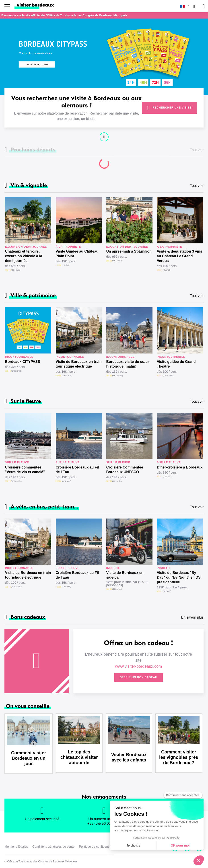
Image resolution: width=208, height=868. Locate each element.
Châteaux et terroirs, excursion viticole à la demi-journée (24, 256)
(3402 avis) (16, 371)
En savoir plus (193, 617)
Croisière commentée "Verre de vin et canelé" (25, 470)
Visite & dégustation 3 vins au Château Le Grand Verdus (180, 256)
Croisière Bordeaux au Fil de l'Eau (77, 470)
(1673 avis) (16, 481)
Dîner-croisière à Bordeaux (180, 467)
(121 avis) (168, 476)
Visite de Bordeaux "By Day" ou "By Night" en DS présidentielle (179, 577)
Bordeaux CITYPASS (23, 362)
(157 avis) (117, 260)
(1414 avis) (168, 375)
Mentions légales (16, 847)
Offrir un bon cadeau (139, 677)
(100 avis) (117, 589)
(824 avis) (66, 481)
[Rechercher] (194, 6)
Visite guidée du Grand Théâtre (176, 364)
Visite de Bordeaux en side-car (125, 575)
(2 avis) (65, 265)
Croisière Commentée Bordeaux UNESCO (125, 470)
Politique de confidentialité (97, 847)
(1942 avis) (67, 375)
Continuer (104, 137)
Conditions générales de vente (53, 847)
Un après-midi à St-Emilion (129, 251)
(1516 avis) (118, 375)
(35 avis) (167, 591)
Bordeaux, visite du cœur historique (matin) (128, 364)
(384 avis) (16, 270)
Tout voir (197, 186)
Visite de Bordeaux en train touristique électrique (79, 364)
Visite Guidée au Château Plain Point (77, 254)
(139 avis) (117, 481)
